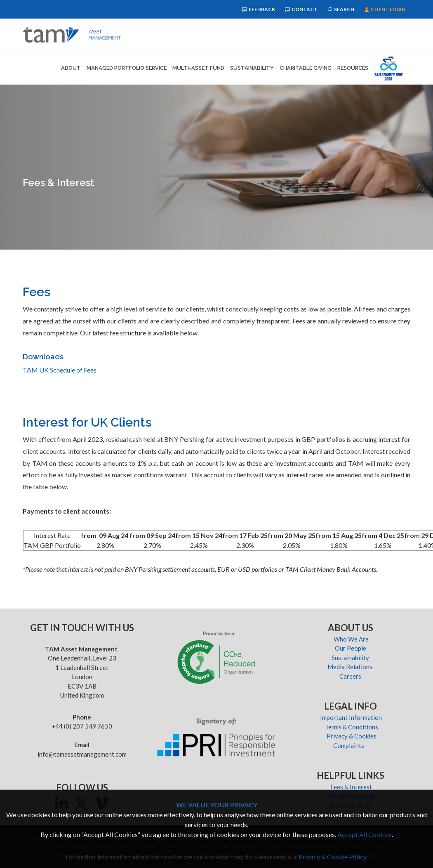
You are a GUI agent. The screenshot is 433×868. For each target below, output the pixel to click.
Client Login (385, 9)
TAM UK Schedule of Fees (60, 370)
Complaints (351, 745)
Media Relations (351, 667)
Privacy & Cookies (351, 736)
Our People (351, 648)
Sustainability (252, 68)
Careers (351, 676)
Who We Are (351, 639)
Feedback (259, 9)
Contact (301, 9)
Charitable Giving (306, 68)
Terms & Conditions (351, 727)
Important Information (351, 717)
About (71, 68)
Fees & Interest (351, 787)
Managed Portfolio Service (127, 68)
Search (341, 9)
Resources (353, 68)
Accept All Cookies (365, 834)
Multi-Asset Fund (198, 68)
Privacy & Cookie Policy (332, 857)
